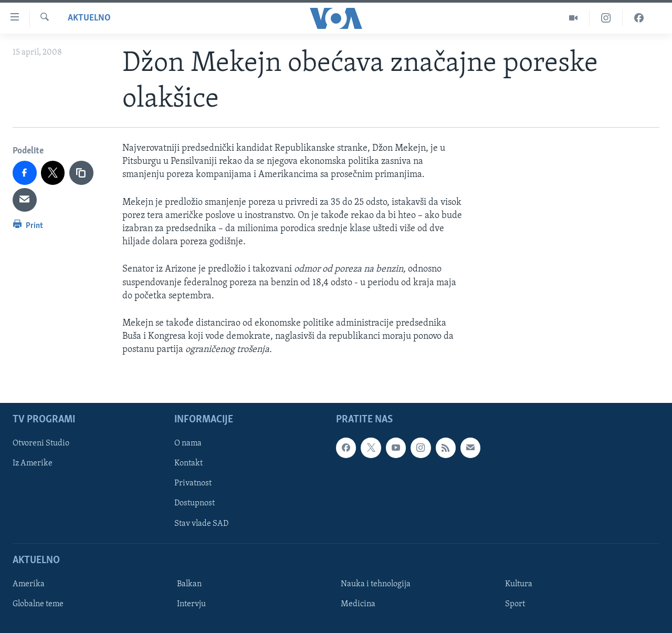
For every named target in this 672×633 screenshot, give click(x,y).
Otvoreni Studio (41, 443)
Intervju (191, 604)
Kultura (519, 584)
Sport (515, 604)
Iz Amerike (33, 463)
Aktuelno (89, 18)
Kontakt (188, 463)
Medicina (358, 604)
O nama (188, 443)
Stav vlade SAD (201, 523)
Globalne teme (38, 604)
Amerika (29, 584)
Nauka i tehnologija (376, 584)
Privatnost (193, 483)
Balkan (189, 584)
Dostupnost (195, 503)
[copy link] (81, 173)
